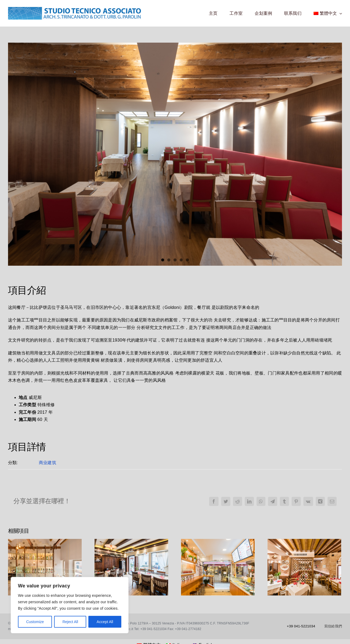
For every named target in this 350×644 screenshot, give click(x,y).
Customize (35, 622)
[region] (70, 605)
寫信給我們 (333, 626)
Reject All (70, 622)
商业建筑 (48, 463)
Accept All (105, 622)
